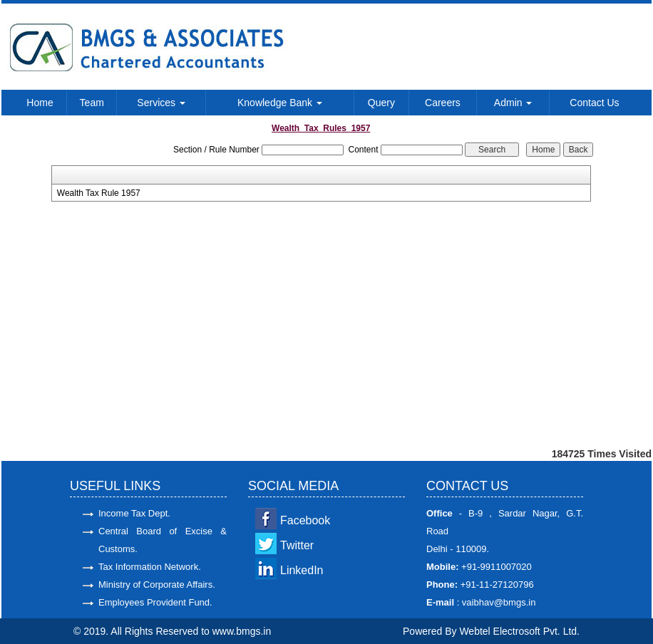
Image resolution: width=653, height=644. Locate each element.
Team (92, 103)
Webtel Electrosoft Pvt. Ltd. (519, 631)
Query (381, 103)
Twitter (297, 545)
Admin (513, 103)
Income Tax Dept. (134, 513)
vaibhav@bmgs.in (497, 602)
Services (161, 103)
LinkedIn (302, 570)
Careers (443, 103)
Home (40, 103)
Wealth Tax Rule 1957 (99, 193)
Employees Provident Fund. (155, 602)
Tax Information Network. (150, 567)
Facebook (305, 520)
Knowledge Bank (280, 103)
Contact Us (594, 103)
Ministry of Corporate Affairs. (157, 585)
